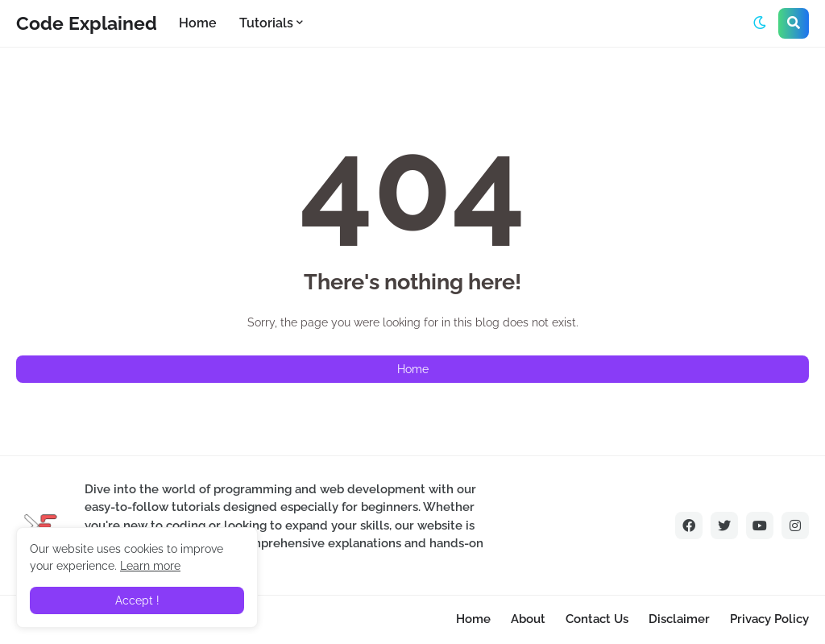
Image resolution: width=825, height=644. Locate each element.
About (528, 619)
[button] (760, 23)
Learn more (150, 566)
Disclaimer (679, 619)
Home (413, 369)
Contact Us (597, 619)
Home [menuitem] (198, 23)
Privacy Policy (769, 619)
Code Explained (87, 23)
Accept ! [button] (137, 600)
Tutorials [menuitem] (266, 23)
